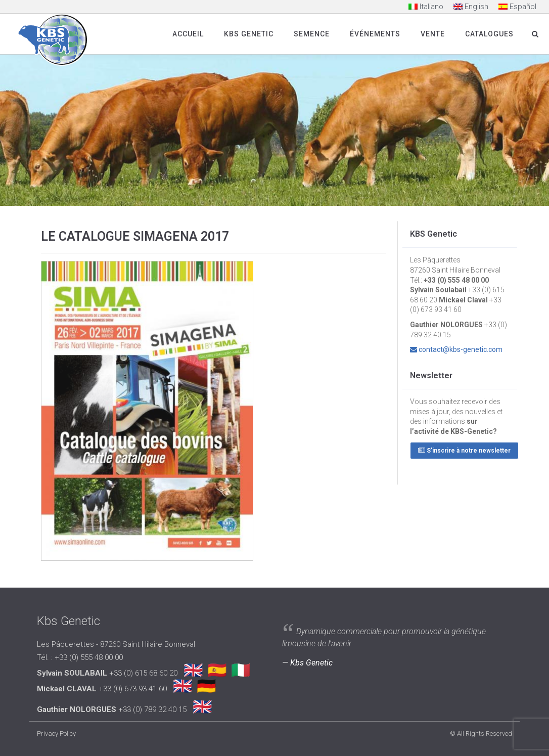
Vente (433, 34)
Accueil (188, 34)
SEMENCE (312, 34)
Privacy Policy (56, 733)
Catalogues (489, 34)
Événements (375, 34)
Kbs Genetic (249, 34)
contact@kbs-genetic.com (461, 349)
